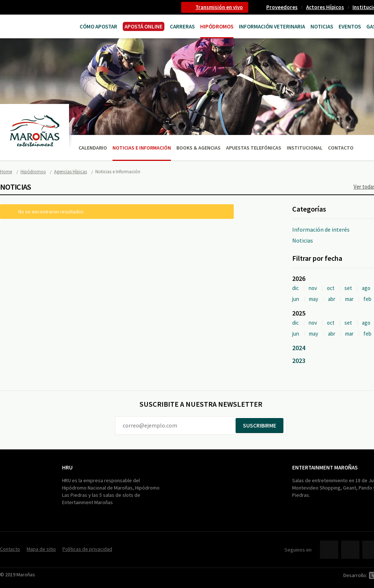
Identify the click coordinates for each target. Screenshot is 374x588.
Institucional (305, 148)
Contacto (341, 148)
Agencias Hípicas (70, 172)
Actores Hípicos (325, 7)
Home (6, 172)
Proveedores (282, 7)
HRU (67, 467)
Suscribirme (259, 425)
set (348, 288)
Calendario (93, 148)
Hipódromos (217, 26)
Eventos (350, 26)
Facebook (329, 550)
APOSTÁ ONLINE (144, 26)
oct (331, 288)
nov (313, 288)
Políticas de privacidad (87, 549)
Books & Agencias (199, 148)
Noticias (322, 26)
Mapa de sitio (41, 549)
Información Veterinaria (272, 26)
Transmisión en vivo (219, 7)
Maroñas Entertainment (28, 26)
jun (296, 299)
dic (295, 288)
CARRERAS (182, 26)
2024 (299, 348)
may (314, 299)
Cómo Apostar (98, 26)
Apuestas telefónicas (254, 148)
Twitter (350, 550)
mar (349, 299)
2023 (299, 361)
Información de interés (321, 229)
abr (332, 299)
